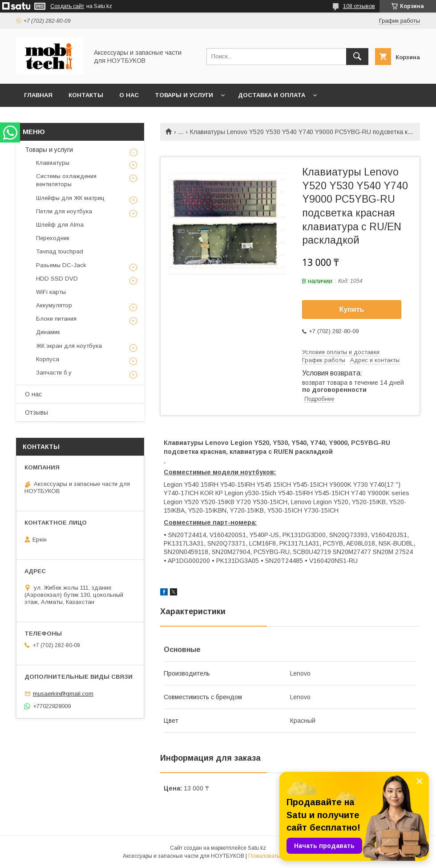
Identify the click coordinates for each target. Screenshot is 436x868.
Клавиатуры (53, 163)
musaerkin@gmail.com (63, 694)
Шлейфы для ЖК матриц (70, 198)
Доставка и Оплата (272, 95)
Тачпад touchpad (60, 251)
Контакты (86, 95)
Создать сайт (67, 6)
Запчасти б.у (54, 373)
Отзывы (36, 412)
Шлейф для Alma (60, 225)
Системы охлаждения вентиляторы (66, 180)
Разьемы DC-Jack (61, 265)
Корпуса (48, 359)
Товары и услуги (184, 95)
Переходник (53, 238)
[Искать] (357, 57)
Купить (352, 309)
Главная (38, 95)
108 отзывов (359, 6)
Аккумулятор (54, 305)
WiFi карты (51, 292)
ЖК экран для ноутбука (69, 346)
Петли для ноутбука (64, 211)
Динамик (48, 332)
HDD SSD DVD (57, 279)
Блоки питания (56, 319)
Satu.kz (257, 848)
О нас (129, 95)
